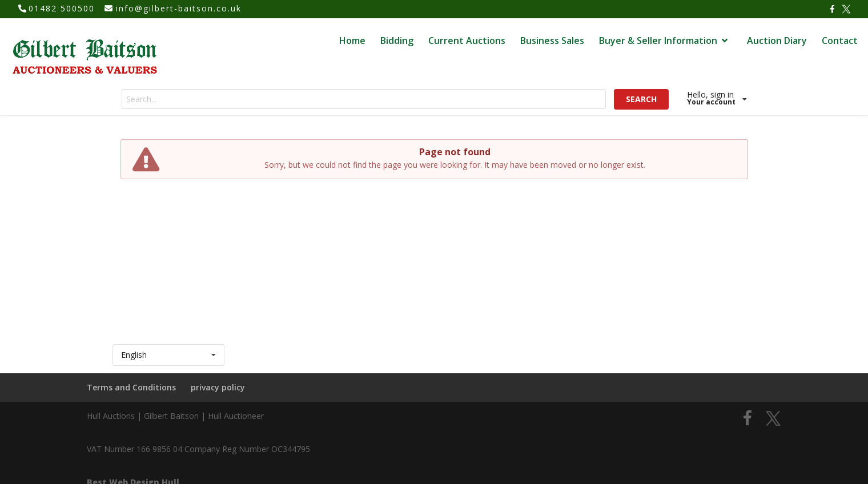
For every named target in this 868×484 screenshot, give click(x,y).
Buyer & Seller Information (665, 41)
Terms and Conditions (131, 387)
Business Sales (552, 41)
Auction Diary (777, 41)
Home (352, 41)
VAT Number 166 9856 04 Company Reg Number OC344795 (198, 449)
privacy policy (218, 387)
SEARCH (641, 99)
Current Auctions (467, 41)
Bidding (397, 41)
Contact (840, 41)
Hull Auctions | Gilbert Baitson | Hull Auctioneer (175, 416)
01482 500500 (62, 8)
